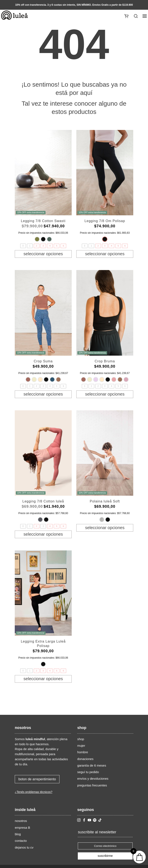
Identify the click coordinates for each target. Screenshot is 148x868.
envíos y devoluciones (93, 779)
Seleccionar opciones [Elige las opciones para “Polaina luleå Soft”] (105, 528)
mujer (81, 746)
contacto (21, 841)
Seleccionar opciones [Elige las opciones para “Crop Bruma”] (105, 394)
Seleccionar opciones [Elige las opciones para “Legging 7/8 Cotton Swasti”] (43, 254)
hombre (83, 752)
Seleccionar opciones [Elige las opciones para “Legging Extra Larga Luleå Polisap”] (43, 679)
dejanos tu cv (24, 847)
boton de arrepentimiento (37, 779)
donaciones (85, 759)
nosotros (21, 821)
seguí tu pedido (88, 772)
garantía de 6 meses (92, 765)
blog (18, 834)
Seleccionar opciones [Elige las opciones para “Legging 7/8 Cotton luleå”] (43, 534)
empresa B (22, 828)
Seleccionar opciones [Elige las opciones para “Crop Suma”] (43, 394)
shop (81, 739)
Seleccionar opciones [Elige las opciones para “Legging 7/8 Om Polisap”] (105, 254)
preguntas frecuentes (92, 785)
